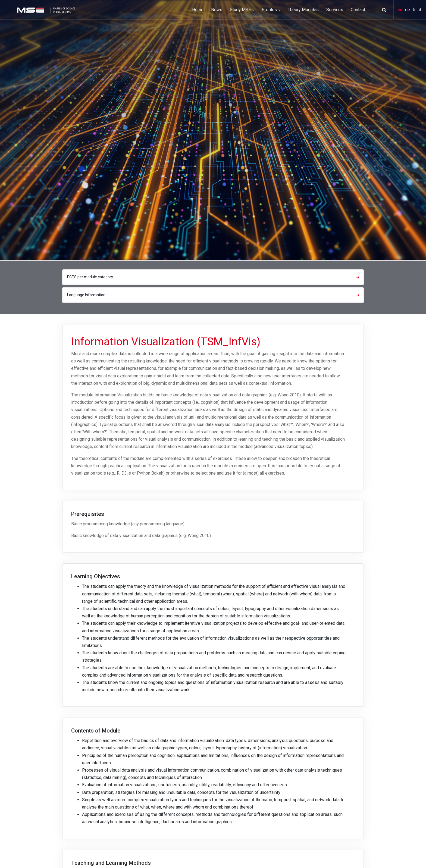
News (217, 10)
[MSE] (45, 10)
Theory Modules (303, 10)
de (408, 10)
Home (198, 10)
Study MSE (242, 10)
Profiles (271, 10)
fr (415, 10)
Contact (358, 10)
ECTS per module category (214, 277)
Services (335, 10)
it (420, 10)
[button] (382, 10)
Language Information (214, 295)
